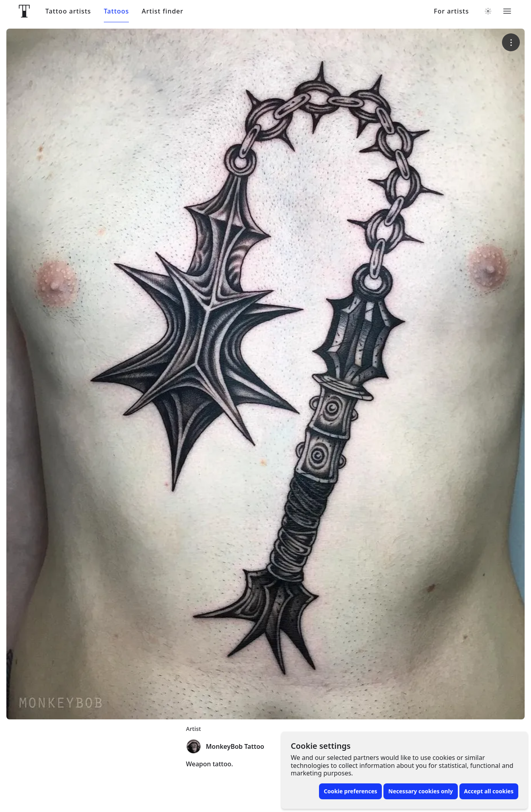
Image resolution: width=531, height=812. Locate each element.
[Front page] (24, 11)
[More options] (511, 42)
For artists (451, 11)
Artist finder (162, 11)
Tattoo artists (68, 11)
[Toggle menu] (507, 11)
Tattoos (116, 11)
